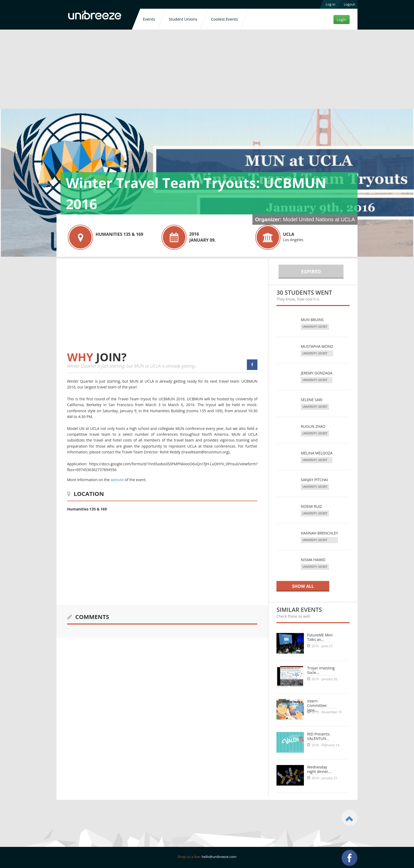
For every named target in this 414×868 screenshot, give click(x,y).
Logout (349, 4)
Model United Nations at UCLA (319, 219)
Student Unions (183, 19)
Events (149, 19)
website (117, 480)
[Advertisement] (207, 70)
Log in (331, 4)
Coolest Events (224, 19)
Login (342, 19)
